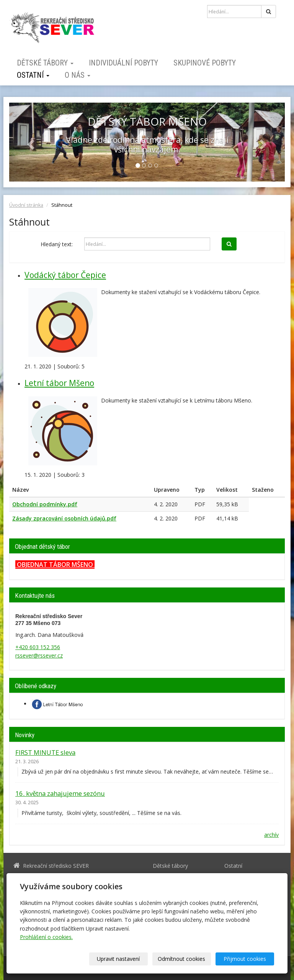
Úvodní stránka (26, 205)
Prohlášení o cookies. (46, 937)
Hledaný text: (57, 244)
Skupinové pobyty (205, 63)
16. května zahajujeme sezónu (60, 793)
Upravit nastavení (118, 959)
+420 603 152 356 (38, 647)
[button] (30, 142)
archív (271, 835)
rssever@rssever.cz (39, 655)
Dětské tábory (45, 63)
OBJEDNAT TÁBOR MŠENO (55, 564)
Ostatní (33, 75)
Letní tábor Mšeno (59, 383)
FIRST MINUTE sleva (45, 752)
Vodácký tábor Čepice (65, 275)
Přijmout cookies (245, 959)
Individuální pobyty (123, 63)
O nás (78, 75)
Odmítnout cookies (181, 959)
